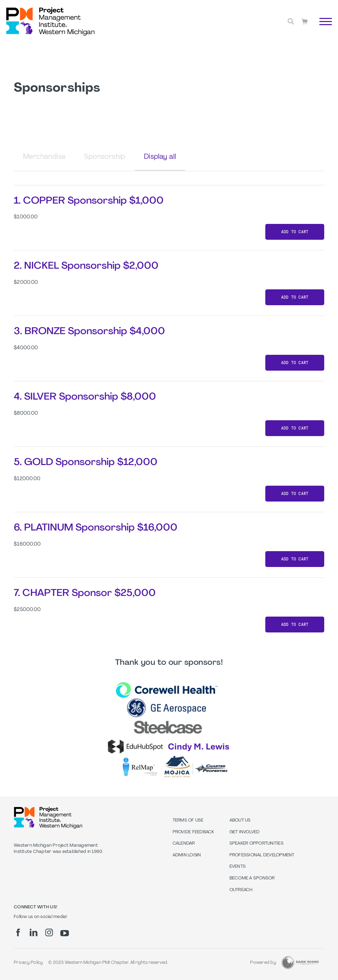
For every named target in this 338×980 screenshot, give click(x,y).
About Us (240, 821)
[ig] (49, 932)
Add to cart (295, 232)
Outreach (241, 890)
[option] (169, 729)
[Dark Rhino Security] (300, 963)
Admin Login (187, 855)
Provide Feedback (193, 832)
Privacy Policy (28, 963)
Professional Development (262, 855)
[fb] (18, 932)
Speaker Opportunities (257, 844)
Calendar (184, 844)
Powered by (263, 963)
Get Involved (245, 832)
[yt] (65, 933)
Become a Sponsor (252, 878)
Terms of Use (188, 821)
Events (238, 867)
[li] (34, 932)
